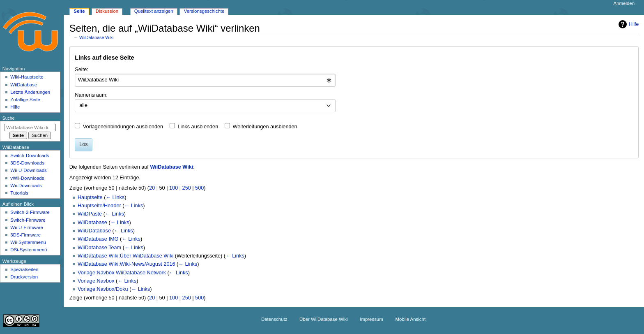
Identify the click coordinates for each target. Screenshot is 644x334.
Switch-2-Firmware (30, 212)
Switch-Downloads (30, 155)
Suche (9, 118)
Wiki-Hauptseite (27, 77)
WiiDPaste (90, 214)
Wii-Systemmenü (28, 242)
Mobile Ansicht (410, 319)
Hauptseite (90, 197)
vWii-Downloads (27, 178)
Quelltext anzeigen (154, 11)
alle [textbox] (83, 105)
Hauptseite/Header (99, 206)
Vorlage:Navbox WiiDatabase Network (122, 273)
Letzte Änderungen (30, 92)
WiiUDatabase (94, 231)
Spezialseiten (24, 269)
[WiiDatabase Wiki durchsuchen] (30, 128)
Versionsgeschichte (204, 11)
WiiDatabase (92, 223)
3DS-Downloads (27, 163)
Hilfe (628, 24)
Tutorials (19, 193)
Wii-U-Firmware (27, 227)
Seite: (81, 70)
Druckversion (24, 277)
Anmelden (624, 3)
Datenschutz (274, 319)
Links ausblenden (198, 127)
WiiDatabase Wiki (97, 37)
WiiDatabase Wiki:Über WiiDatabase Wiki (125, 256)
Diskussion (107, 11)
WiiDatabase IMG (98, 239)
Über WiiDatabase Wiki (323, 319)
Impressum (371, 319)
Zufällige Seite (25, 100)
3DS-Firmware (25, 235)
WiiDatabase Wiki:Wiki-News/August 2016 (126, 264)
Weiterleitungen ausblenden (265, 127)
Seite (79, 11)
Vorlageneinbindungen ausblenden (123, 127)
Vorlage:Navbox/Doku (103, 289)
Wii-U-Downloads (28, 170)
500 (199, 188)
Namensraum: (91, 95)
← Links (115, 197)
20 (152, 188)
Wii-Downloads (26, 186)
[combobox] (205, 80)
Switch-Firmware (28, 220)
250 (187, 188)
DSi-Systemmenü (29, 250)
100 (174, 188)
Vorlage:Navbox (96, 281)
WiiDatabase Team (99, 248)
